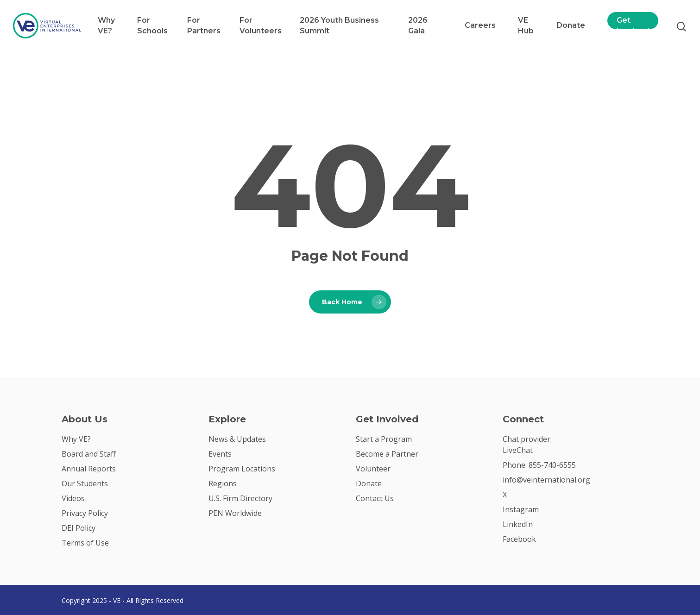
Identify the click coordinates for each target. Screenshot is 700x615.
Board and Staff (89, 454)
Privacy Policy (85, 513)
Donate (571, 25)
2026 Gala (418, 25)
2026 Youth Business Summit (339, 25)
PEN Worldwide (235, 513)
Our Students (85, 483)
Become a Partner (387, 454)
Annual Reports (89, 469)
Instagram (521, 509)
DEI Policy (79, 528)
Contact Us (375, 498)
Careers (480, 25)
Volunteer (373, 469)
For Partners (204, 25)
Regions (223, 483)
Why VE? (106, 25)
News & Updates (237, 439)
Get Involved (633, 25)
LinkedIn (518, 524)
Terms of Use (85, 543)
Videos (73, 498)
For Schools (152, 25)
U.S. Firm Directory (240, 498)
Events (220, 454)
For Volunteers (261, 25)
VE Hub (526, 25)
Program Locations (242, 469)
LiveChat (518, 450)
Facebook (519, 539)
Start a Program (384, 439)
